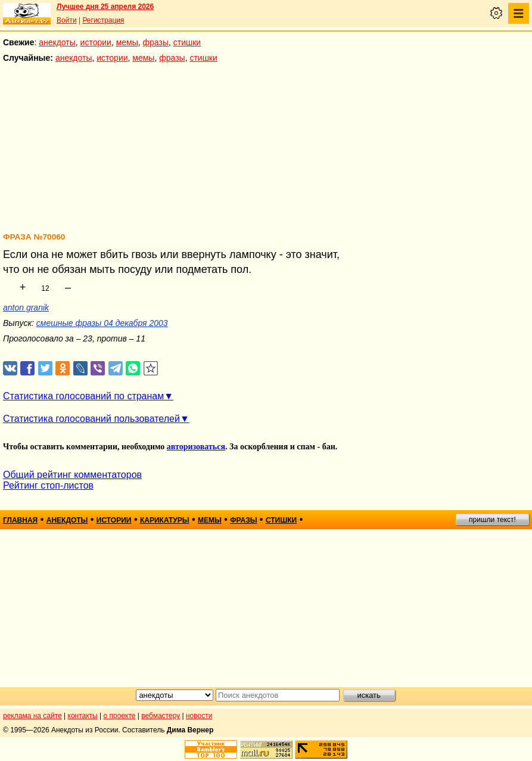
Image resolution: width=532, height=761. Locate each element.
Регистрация (103, 20)
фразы (156, 42)
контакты (83, 716)
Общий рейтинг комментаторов (72, 475)
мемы (127, 42)
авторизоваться (196, 447)
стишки (187, 42)
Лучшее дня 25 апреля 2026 (105, 7)
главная (20, 520)
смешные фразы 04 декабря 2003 (102, 323)
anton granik (26, 307)
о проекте (120, 716)
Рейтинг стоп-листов (48, 485)
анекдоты (57, 42)
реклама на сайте (32, 716)
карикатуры (165, 520)
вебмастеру (161, 716)
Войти (67, 20)
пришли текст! (492, 520)
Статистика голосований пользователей (91, 419)
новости (199, 716)
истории (96, 42)
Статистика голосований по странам (83, 396)
